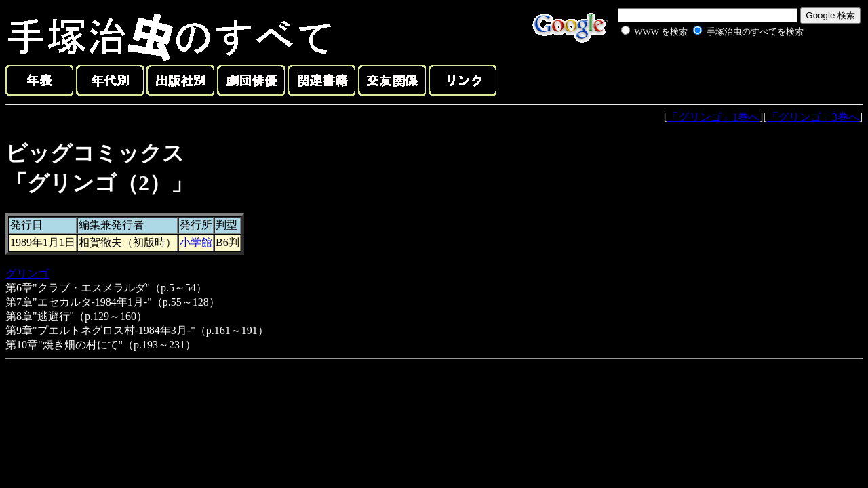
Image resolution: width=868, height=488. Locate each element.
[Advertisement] (697, 70)
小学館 (196, 242)
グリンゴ (27, 273)
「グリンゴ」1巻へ (713, 117)
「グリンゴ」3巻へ (813, 117)
